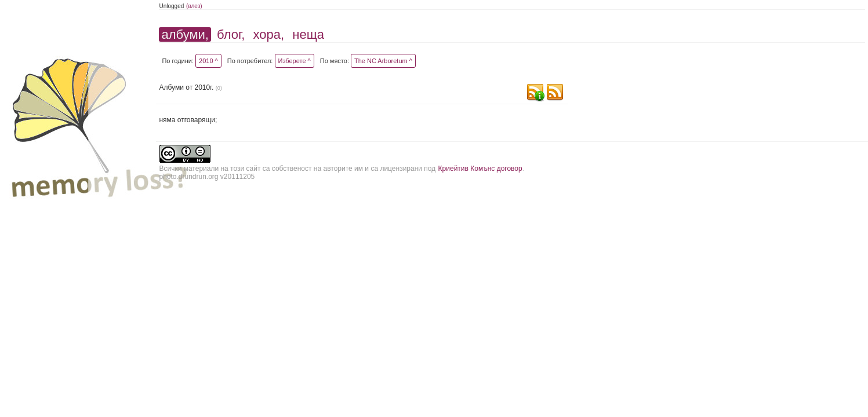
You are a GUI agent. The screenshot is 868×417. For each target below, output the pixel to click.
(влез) (194, 6)
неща (308, 34)
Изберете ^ (295, 61)
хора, (269, 34)
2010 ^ (208, 61)
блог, (231, 34)
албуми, (185, 34)
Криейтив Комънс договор (480, 169)
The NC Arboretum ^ (383, 61)
